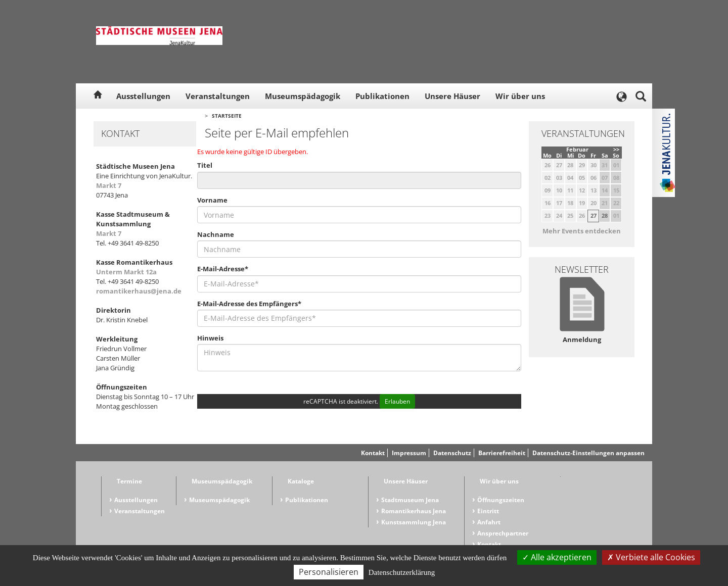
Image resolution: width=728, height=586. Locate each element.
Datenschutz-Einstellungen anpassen (588, 453)
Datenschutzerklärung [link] (402, 572)
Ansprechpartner (503, 533)
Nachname (216, 234)
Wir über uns (520, 96)
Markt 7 (109, 185)
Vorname (212, 200)
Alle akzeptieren (557, 557)
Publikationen (382, 96)
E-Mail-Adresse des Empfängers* (249, 304)
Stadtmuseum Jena (410, 500)
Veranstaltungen (218, 96)
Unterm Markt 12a (126, 272)
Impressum (409, 453)
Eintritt (488, 511)
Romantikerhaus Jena (414, 511)
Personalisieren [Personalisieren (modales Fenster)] (329, 572)
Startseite (227, 116)
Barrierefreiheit (502, 453)
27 (594, 215)
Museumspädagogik (303, 96)
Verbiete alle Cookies (651, 557)
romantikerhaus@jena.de (139, 291)
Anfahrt (489, 522)
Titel (205, 165)
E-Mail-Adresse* (223, 269)
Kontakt (373, 453)
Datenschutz (452, 453)
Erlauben (397, 401)
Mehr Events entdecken (582, 231)
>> (616, 149)
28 (605, 215)
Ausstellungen (143, 96)
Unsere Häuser (452, 96)
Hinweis (210, 338)
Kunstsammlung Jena (414, 522)
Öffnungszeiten (501, 500)
